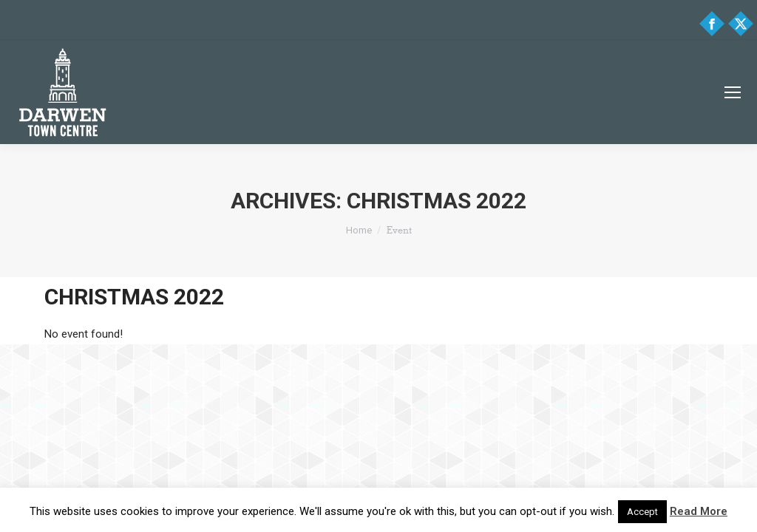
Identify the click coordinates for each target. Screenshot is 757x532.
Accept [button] (642, 512)
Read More (699, 511)
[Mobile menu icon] (733, 92)
